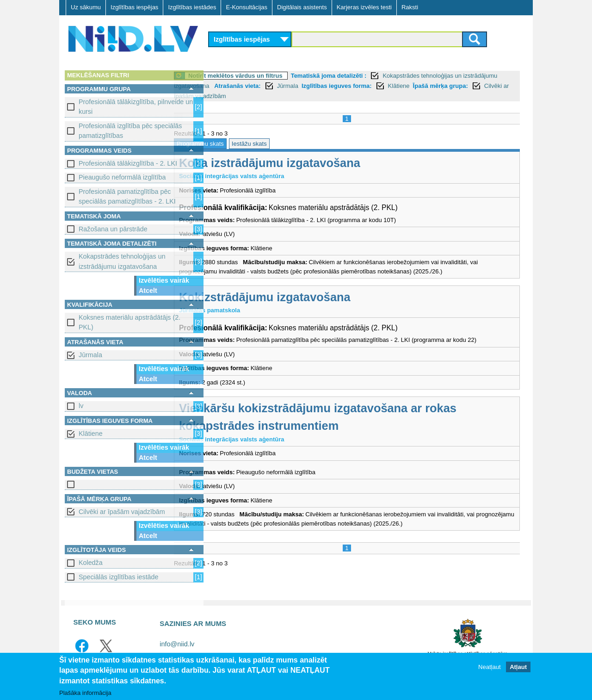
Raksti (410, 7)
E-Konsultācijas (247, 7)
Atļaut (518, 671)
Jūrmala (90, 355)
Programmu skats (237, 144)
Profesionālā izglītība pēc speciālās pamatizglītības (130, 131)
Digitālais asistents (302, 7)
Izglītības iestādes (192, 7)
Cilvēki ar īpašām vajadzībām (122, 512)
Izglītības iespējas (134, 7)
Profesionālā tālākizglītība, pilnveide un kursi (136, 107)
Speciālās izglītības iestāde (118, 577)
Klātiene (91, 434)
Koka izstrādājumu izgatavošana (307, 163)
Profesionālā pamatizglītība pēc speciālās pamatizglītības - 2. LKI (127, 196)
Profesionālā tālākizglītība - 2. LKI (128, 163)
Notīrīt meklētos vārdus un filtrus (272, 76)
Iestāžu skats (286, 144)
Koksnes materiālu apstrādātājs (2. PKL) (129, 322)
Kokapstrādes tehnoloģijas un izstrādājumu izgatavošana (122, 261)
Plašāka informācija (85, 697)
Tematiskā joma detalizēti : (366, 76)
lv (81, 406)
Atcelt (148, 291)
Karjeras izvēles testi (364, 7)
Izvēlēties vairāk (164, 280)
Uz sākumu (86, 7)
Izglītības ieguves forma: (409, 86)
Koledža (91, 563)
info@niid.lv (177, 644)
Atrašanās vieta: (310, 86)
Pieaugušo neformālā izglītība (122, 177)
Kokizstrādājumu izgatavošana (302, 297)
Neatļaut (489, 671)
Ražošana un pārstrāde (113, 229)
